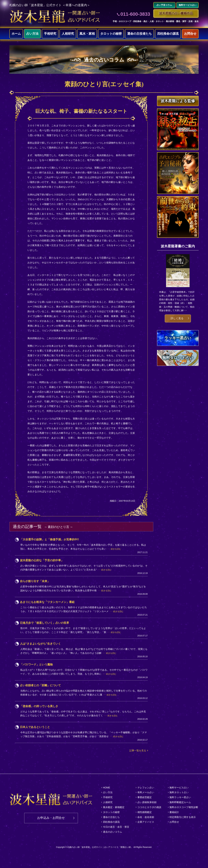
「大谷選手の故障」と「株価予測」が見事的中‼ (49, 539)
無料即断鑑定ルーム (180, 802)
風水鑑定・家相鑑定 (114, 807)
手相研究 (50, 34)
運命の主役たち (111, 817)
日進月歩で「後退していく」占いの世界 (44, 623)
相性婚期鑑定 (145, 812)
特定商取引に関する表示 (183, 817)
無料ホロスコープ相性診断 (184, 807)
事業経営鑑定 (145, 797)
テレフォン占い (146, 788)
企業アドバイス (146, 822)
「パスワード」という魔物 (36, 664)
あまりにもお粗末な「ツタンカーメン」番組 (47, 602)
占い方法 (32, 34)
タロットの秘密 (111, 34)
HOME (107, 788)
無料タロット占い (179, 792)
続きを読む (116, 549)
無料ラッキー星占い (180, 797)
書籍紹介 (174, 812)
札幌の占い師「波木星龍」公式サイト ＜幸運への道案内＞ (50, 5)
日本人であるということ (35, 727)
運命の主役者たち (139, 34)
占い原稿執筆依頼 (147, 802)
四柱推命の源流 (168, 34)
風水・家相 (87, 34)
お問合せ (190, 34)
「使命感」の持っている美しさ (39, 706)
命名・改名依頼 (146, 817)
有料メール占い (146, 792)
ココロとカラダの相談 (149, 807)
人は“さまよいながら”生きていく (40, 644)
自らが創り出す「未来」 (35, 581)
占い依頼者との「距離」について (40, 685)
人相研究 (68, 34)
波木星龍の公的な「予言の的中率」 (42, 560)
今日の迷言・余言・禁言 (116, 827)
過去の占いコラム (113, 832)
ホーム (16, 34)
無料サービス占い (179, 788)
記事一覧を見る (138, 750)
